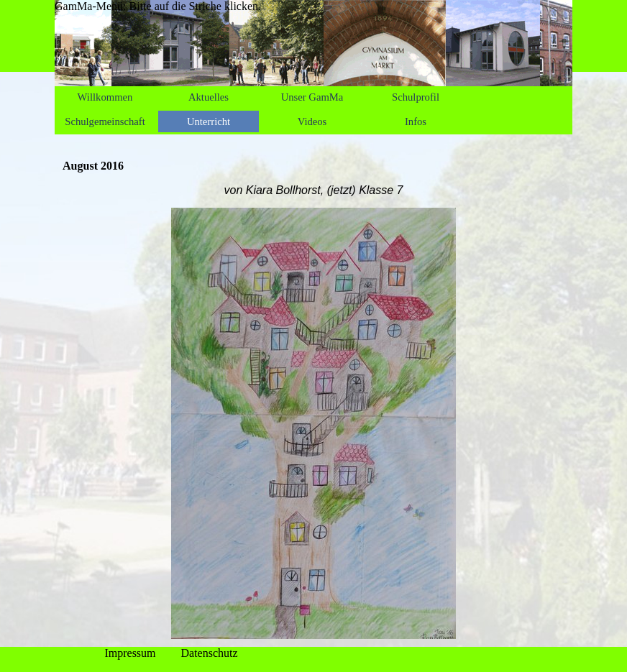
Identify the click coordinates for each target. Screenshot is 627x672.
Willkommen (105, 97)
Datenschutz (209, 653)
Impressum (130, 653)
